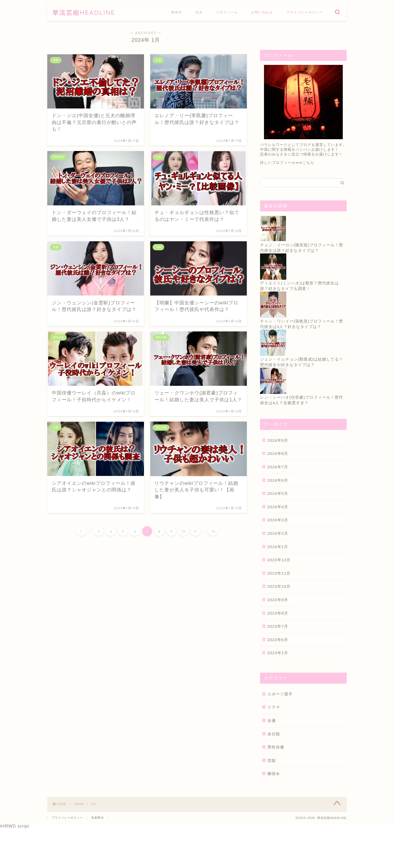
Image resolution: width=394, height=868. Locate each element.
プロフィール (227, 12)
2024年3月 (278, 520)
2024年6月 (278, 480)
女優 (272, 721)
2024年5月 (278, 493)
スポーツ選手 (280, 694)
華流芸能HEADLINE (84, 12)
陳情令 (177, 12)
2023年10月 (279, 586)
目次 (199, 12)
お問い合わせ (262, 12)
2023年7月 (278, 626)
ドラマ (274, 707)
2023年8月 (278, 613)
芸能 (272, 760)
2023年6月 (278, 640)
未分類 (274, 734)
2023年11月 (279, 573)
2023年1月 (278, 653)
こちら (308, 163)
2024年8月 (278, 453)
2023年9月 (278, 600)
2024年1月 (278, 547)
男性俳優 (276, 747)
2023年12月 (279, 560)
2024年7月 (278, 467)
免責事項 (97, 818)
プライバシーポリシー (305, 12)
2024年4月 (278, 507)
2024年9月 (278, 440)
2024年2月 (278, 533)
